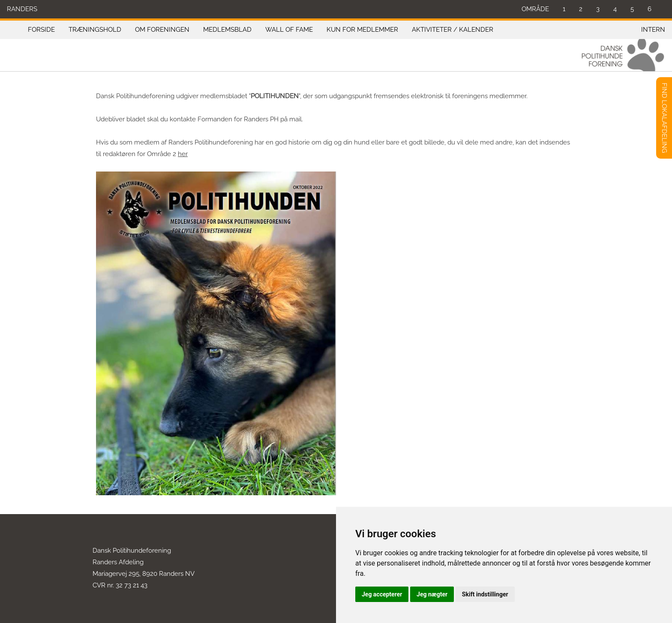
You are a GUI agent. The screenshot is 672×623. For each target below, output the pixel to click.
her (183, 154)
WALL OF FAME (289, 30)
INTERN (653, 30)
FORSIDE (41, 30)
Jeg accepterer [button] (382, 594)
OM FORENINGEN (162, 30)
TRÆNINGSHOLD (95, 30)
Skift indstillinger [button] (485, 594)
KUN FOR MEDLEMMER (362, 30)
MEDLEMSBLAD (227, 30)
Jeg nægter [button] (432, 594)
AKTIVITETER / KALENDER (453, 30)
